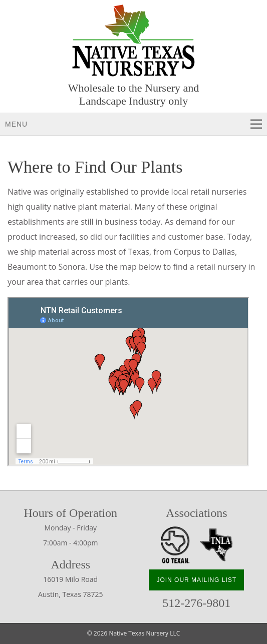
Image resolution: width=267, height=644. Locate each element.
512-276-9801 (196, 603)
